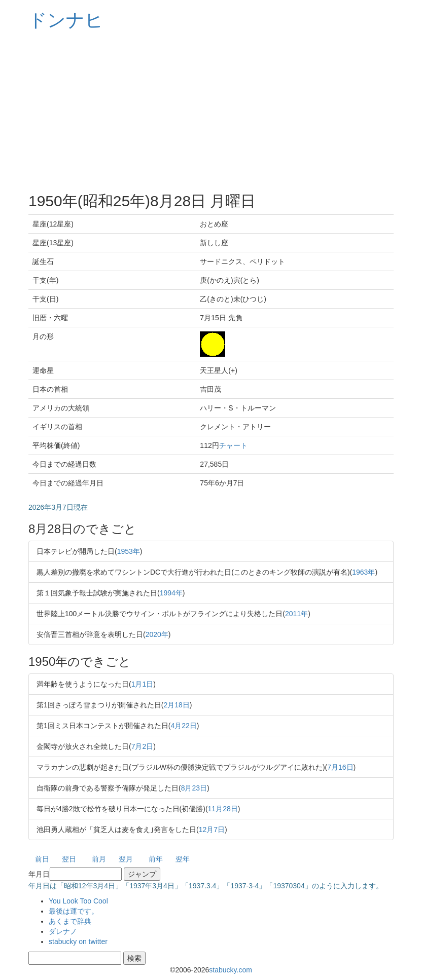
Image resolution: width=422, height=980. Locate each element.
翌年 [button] (183, 859)
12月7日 (212, 830)
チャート (233, 445)
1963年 (363, 572)
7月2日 (143, 746)
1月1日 (143, 684)
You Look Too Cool (78, 901)
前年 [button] (156, 859)
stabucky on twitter (78, 941)
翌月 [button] (126, 859)
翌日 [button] (69, 859)
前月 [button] (99, 859)
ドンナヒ (66, 20)
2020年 (157, 634)
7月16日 (340, 767)
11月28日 (223, 809)
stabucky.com (231, 970)
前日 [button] (42, 859)
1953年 (129, 551)
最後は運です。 (74, 911)
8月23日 (194, 788)
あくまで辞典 (70, 921)
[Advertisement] (211, 111)
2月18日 (176, 705)
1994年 (171, 593)
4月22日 (183, 726)
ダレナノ (63, 931)
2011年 (296, 614)
